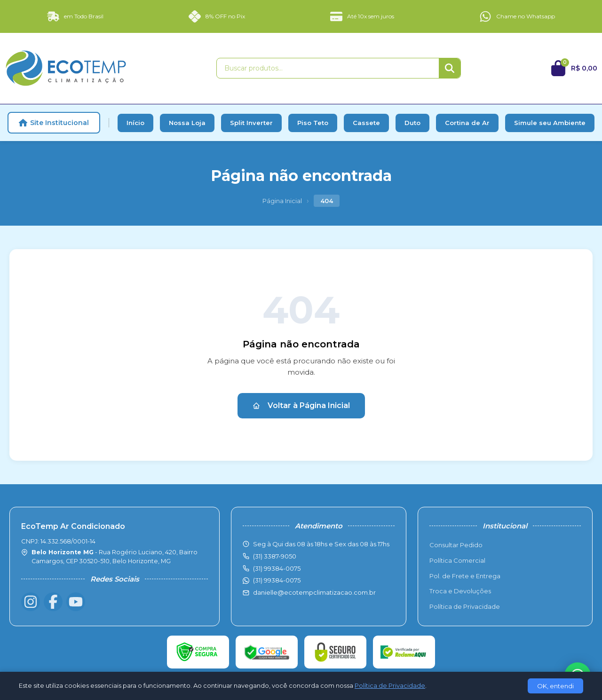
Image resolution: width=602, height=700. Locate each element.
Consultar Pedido (456, 545)
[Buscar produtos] (328, 68)
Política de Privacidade (465, 606)
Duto (412, 123)
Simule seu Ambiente (550, 123)
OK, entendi (555, 686)
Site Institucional (54, 123)
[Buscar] (450, 68)
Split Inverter (251, 123)
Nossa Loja (187, 123)
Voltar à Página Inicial (301, 405)
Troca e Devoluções (460, 591)
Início (135, 123)
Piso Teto (313, 123)
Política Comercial (457, 560)
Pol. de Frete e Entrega (465, 576)
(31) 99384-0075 (277, 580)
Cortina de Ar (467, 123)
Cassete (366, 123)
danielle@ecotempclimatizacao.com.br (314, 592)
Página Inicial (282, 201)
